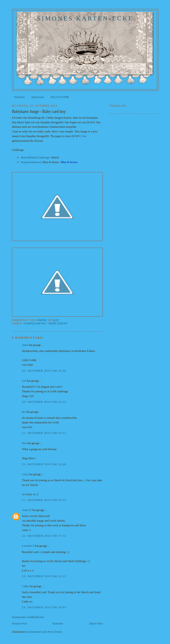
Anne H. (27, 510)
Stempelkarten (35, 324)
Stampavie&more (31, 162)
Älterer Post (96, 623)
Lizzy (25, 474)
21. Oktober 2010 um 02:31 (44, 433)
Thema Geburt (58, 324)
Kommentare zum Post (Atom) (44, 632)
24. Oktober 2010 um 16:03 (44, 607)
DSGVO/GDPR (60, 97)
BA (24, 412)
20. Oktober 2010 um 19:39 (44, 371)
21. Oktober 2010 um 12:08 (44, 464)
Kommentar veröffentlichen (28, 617)
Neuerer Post (19, 623)
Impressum (38, 97)
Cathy (25, 586)
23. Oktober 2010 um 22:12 (44, 576)
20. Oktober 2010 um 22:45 (44, 402)
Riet (24, 443)
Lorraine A (28, 546)
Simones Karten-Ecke (85, 18)
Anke (25, 345)
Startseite (19, 97)
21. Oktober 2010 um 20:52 (44, 500)
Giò (24, 381)
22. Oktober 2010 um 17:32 (44, 536)
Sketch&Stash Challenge (35, 157)
